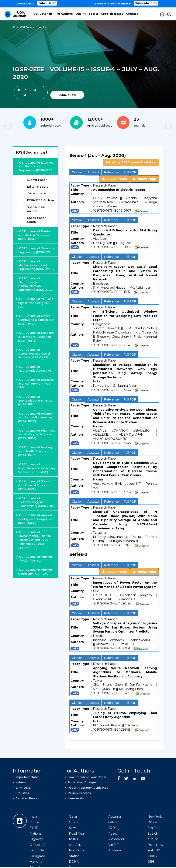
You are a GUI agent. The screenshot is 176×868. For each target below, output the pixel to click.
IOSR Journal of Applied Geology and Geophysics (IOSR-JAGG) (35, 519)
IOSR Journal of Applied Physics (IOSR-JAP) (34, 559)
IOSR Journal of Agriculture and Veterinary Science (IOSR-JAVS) (36, 468)
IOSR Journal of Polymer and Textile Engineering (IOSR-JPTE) (34, 417)
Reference (111, 172)
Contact (132, 14)
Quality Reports (87, 14)
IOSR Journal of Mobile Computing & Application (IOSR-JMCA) (35, 320)
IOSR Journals (42, 14)
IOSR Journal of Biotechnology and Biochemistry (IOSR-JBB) (35, 502)
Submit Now (47, 3)
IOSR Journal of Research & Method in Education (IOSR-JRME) (35, 336)
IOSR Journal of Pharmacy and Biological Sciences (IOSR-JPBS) (36, 434)
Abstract (93, 172)
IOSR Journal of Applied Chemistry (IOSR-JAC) (34, 572)
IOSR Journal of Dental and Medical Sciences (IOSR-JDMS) (33, 235)
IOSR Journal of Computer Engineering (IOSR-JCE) (36, 250)
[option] (88, 4)
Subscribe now (146, 3)
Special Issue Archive (35, 209)
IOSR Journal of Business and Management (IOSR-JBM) (35, 383)
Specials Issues (112, 14)
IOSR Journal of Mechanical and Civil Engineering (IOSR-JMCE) (35, 265)
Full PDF (130, 172)
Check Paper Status (35, 220)
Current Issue (35, 193)
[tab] (114, 158)
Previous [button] (22, 127)
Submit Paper (35, 180)
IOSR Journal (27, 27)
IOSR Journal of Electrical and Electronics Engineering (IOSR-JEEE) (36, 166)
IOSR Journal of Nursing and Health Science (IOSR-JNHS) (34, 451)
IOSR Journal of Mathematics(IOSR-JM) (34, 369)
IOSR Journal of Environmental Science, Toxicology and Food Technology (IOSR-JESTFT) (34, 540)
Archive (44, 27)
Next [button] (154, 127)
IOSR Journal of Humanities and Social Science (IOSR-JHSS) (33, 353)
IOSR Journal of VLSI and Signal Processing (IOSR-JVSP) (35, 303)
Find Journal (27, 92)
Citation (77, 172)
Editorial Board (36, 187)
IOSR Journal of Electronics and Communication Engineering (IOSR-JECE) (35, 284)
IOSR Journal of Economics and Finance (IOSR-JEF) (34, 401)
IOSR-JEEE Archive (39, 200)
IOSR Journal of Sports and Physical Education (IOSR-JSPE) (34, 485)
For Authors (64, 14)
